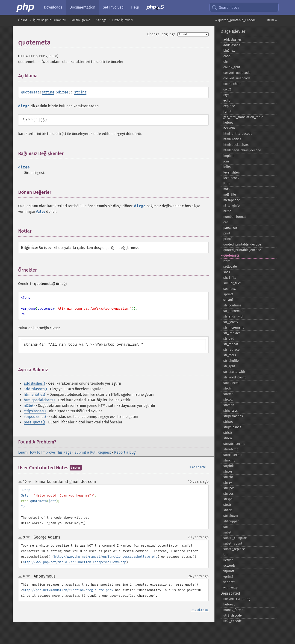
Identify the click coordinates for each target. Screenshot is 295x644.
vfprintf (229, 571)
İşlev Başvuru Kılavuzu (49, 20)
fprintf (228, 112)
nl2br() (29, 406)
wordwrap (230, 588)
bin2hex (229, 51)
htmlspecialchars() (39, 400)
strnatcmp (231, 449)
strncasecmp (233, 455)
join (226, 161)
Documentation (82, 7)
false (41, 212)
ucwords (229, 566)
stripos (228, 422)
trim (226, 555)
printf (227, 239)
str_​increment (233, 328)
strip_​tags (231, 411)
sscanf (228, 300)
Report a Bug (125, 452)
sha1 (227, 272)
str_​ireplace (232, 333)
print (227, 233)
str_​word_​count (235, 377)
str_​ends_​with (233, 316)
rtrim (227, 261)
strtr (226, 527)
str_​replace (232, 350)
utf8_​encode (233, 621)
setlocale (230, 267)
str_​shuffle (231, 361)
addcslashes (233, 40)
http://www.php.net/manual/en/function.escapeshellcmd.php (74, 562)
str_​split (229, 366)
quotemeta (231, 256)
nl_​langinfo (232, 206)
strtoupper (231, 521)
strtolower (231, 516)
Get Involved (113, 7)
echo (227, 100)
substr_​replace (234, 549)
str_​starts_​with (234, 372)
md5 (226, 189)
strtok (228, 510)
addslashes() (34, 383)
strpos (228, 472)
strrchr (228, 477)
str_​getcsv (231, 322)
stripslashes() (35, 411)
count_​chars (232, 84)
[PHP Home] (26, 7)
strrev (228, 483)
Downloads (53, 7)
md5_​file (230, 195)
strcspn (229, 405)
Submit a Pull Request (93, 452)
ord (226, 222)
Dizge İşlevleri (122, 20)
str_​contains (232, 305)
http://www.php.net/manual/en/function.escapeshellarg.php (106, 557)
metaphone (232, 200)
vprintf (228, 577)
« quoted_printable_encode (236, 20)
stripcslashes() (36, 417)
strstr (227, 505)
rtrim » (272, 20)
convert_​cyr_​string (237, 599)
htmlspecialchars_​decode (242, 150)
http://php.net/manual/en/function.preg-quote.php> (68, 590)
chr (226, 62)
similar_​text (232, 283)
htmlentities (232, 139)
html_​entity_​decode (238, 134)
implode (229, 156)
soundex (230, 289)
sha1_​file (230, 278)
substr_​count (233, 544)
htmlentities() (35, 394)
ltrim (227, 184)
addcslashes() (35, 389)
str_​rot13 (230, 355)
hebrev (228, 123)
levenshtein (232, 172)
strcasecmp (232, 383)
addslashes (232, 45)
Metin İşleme (81, 20)
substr (228, 532)
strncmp (229, 460)
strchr (228, 388)
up (21, 482)
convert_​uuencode (237, 78)
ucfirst (228, 560)
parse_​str (230, 228)
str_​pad (229, 339)
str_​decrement (234, 311)
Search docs (225, 7)
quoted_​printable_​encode (242, 250)
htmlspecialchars (236, 145)
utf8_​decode (233, 616)
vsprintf (229, 582)
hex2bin (229, 128)
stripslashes (232, 427)
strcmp (228, 394)
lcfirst (228, 167)
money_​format (234, 610)
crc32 (227, 89)
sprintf (228, 294)
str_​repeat (231, 344)
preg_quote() (34, 422)
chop (227, 56)
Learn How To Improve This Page (45, 452)
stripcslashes (233, 416)
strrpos (229, 494)
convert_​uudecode (237, 73)
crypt (227, 95)
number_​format (235, 217)
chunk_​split (232, 67)
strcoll (228, 400)
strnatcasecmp (234, 444)
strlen (228, 438)
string (48, 92)
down (30, 482)
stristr (228, 433)
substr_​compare (235, 538)
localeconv (231, 178)
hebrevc (229, 604)
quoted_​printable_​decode (242, 244)
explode (229, 106)
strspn (228, 499)
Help (135, 7)
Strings (101, 20)
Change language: (162, 34)
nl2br (227, 211)
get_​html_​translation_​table (243, 117)
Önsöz (23, 20)
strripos (229, 488)
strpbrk (229, 466)
